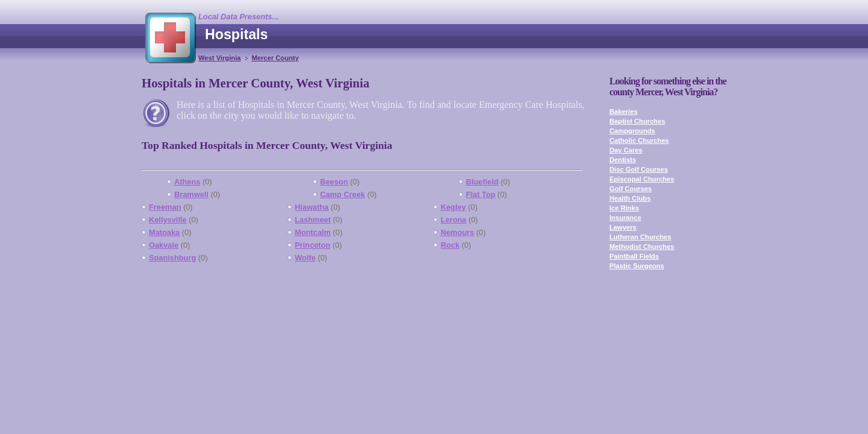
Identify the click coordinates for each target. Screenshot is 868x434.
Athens (187, 182)
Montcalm (313, 232)
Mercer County (275, 58)
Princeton (313, 245)
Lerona (454, 220)
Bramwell (191, 194)
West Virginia (219, 58)
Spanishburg (172, 258)
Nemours (457, 232)
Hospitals (236, 34)
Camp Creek (343, 194)
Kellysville (168, 220)
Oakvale (164, 245)
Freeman (165, 207)
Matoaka (164, 232)
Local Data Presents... (238, 17)
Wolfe (305, 258)
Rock (450, 245)
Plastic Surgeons (637, 266)
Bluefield (482, 182)
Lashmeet (313, 220)
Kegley (453, 207)
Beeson (334, 182)
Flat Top (481, 194)
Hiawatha (312, 207)
